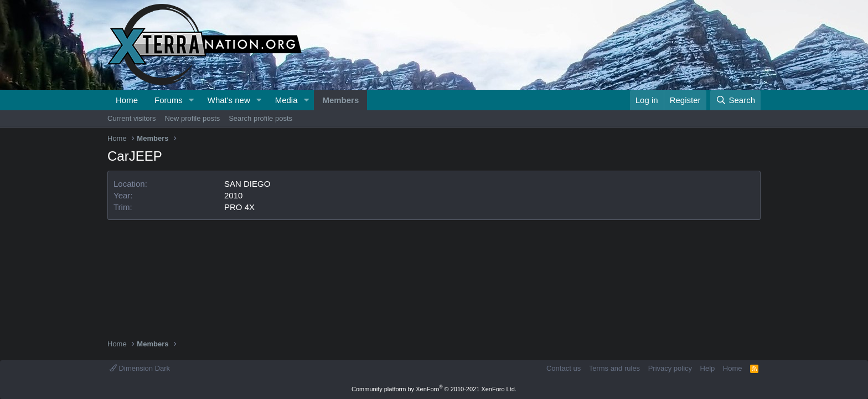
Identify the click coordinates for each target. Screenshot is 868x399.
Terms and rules (614, 368)
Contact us (564, 368)
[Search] (735, 100)
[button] (192, 100)
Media (286, 100)
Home (127, 100)
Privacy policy (670, 368)
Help (708, 368)
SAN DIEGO (247, 184)
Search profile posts (260, 118)
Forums (169, 100)
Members (340, 100)
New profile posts (192, 118)
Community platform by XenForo (434, 389)
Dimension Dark (140, 368)
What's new (229, 100)
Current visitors (131, 118)
